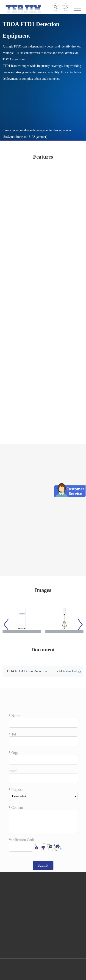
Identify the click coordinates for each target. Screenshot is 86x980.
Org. (13, 753)
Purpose (16, 790)
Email (13, 771)
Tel (12, 734)
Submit (43, 865)
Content (16, 807)
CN (65, 7)
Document (43, 649)
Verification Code (22, 840)
